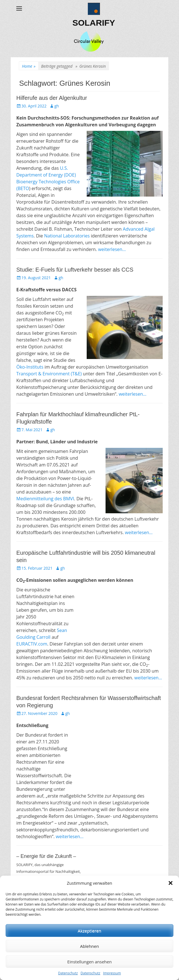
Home (29, 66)
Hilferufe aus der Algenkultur (52, 98)
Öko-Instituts (30, 367)
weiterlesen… (112, 249)
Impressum (112, 973)
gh (57, 106)
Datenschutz (68, 973)
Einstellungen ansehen (89, 962)
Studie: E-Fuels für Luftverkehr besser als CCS (75, 270)
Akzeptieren (89, 931)
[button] (171, 883)
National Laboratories (67, 236)
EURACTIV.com (32, 644)
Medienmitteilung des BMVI (45, 499)
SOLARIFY (94, 23)
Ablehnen (90, 946)
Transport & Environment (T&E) (49, 374)
